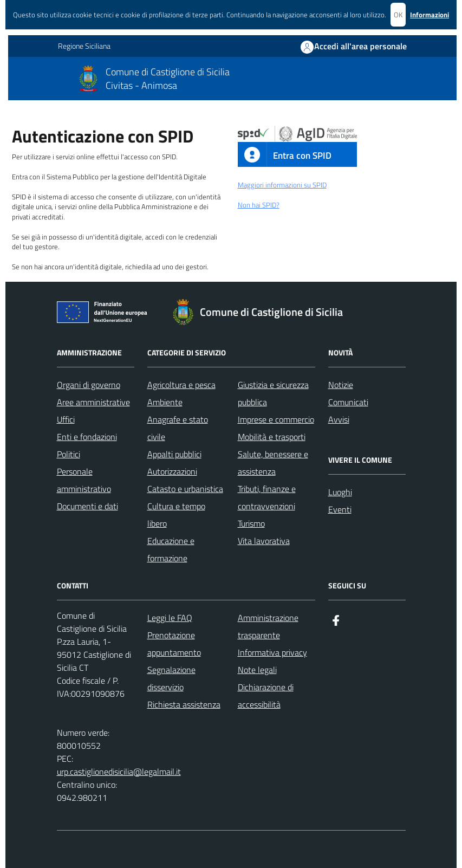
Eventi (340, 509)
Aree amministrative (93, 402)
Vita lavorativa (264, 541)
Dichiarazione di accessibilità (266, 696)
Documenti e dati (87, 506)
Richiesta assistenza (184, 704)
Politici (69, 454)
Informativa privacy (272, 652)
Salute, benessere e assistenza (273, 463)
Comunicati (348, 402)
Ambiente (165, 402)
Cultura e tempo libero (176, 515)
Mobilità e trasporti (272, 437)
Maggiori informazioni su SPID (282, 185)
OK (398, 15)
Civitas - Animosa (141, 85)
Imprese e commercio (276, 419)
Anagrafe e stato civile (178, 428)
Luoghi (340, 492)
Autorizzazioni (172, 471)
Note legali (257, 670)
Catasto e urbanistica (185, 489)
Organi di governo (89, 385)
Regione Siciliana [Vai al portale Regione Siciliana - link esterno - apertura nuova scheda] (84, 46)
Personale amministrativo (84, 480)
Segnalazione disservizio (171, 678)
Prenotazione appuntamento (174, 644)
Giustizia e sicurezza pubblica (273, 393)
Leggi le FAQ (170, 618)
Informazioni (430, 15)
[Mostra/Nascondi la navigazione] (21, 77)
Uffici (66, 419)
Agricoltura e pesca (181, 385)
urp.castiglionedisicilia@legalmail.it (119, 772)
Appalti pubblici (174, 454)
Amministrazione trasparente (268, 626)
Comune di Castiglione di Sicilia (168, 72)
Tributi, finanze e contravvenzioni (267, 497)
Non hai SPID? (259, 205)
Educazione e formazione (171, 549)
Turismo (251, 523)
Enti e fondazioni (87, 437)
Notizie (341, 385)
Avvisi (339, 419)
